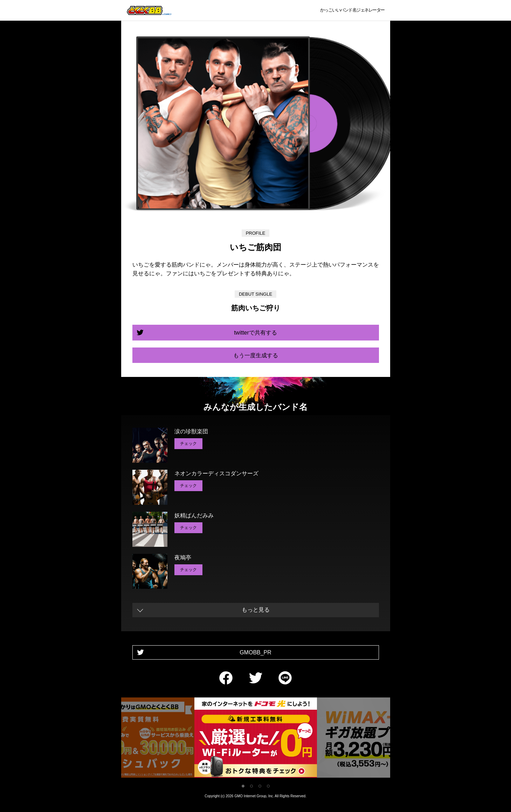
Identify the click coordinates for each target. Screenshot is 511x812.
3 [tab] (260, 786)
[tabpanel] (256, 739)
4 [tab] (268, 786)
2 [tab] (251, 786)
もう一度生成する (256, 355)
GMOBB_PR (255, 652)
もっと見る (256, 610)
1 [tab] (243, 786)
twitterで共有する (255, 333)
